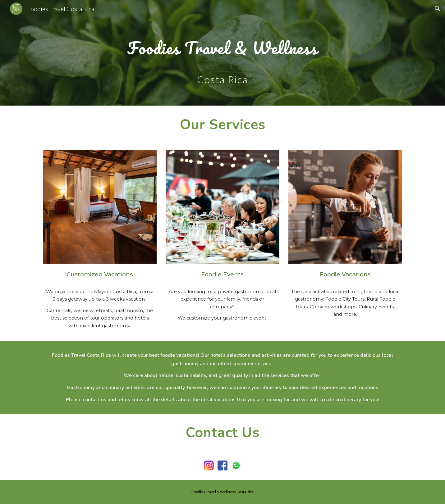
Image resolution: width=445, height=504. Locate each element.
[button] (438, 9)
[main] (222, 44)
